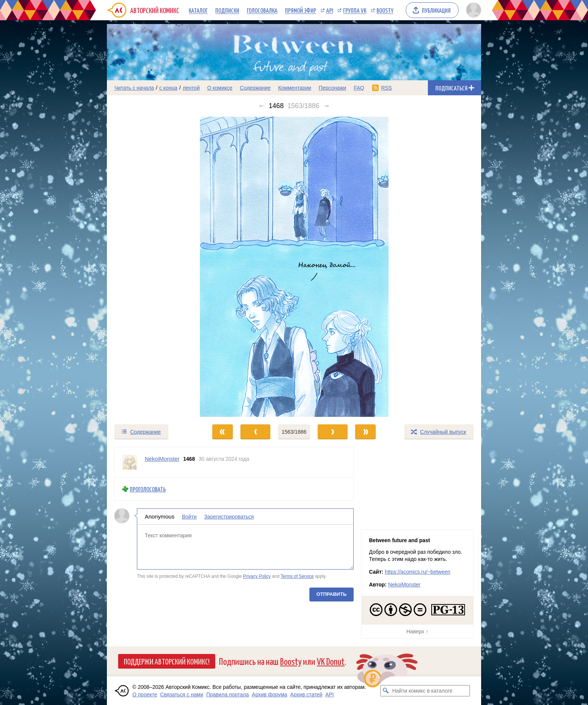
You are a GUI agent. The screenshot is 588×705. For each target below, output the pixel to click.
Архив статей (306, 694)
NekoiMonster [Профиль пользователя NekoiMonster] (162, 459)
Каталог (198, 10)
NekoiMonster (404, 585)
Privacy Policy (257, 576)
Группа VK (355, 10)
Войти (189, 516)
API (330, 10)
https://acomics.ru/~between (418, 572)
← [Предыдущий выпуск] (261, 106)
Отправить (331, 594)
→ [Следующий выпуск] (327, 106)
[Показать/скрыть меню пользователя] (472, 10)
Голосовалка (262, 10)
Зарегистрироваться (229, 516)
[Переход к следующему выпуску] (294, 267)
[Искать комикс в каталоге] (386, 691)
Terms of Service (297, 576)
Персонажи (332, 88)
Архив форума (270, 694)
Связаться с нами (182, 694)
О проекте (145, 694)
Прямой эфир (301, 10)
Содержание (255, 88)
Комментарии (295, 88)
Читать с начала (134, 88)
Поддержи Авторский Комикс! (167, 661)
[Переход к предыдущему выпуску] (154, 267)
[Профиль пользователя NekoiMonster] (130, 462)
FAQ (359, 88)
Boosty (385, 10)
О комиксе (220, 88)
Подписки (227, 10)
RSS (386, 88)
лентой (191, 88)
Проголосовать (148, 489)
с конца (169, 88)
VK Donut (331, 661)
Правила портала (228, 694)
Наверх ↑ (417, 631)
